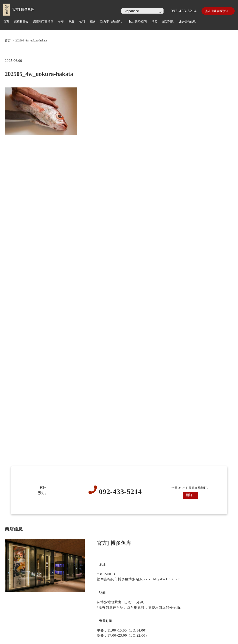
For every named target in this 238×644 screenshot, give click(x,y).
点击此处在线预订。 (218, 11)
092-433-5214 (184, 11)
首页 (8, 40)
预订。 (191, 495)
